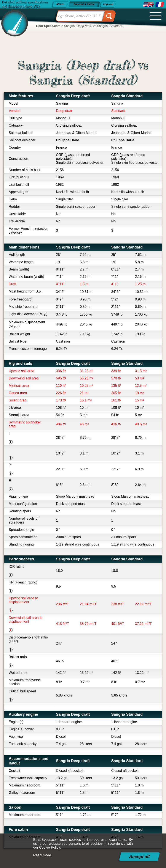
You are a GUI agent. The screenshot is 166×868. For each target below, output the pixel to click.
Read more (42, 855)
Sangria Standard (127, 96)
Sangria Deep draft (73, 96)
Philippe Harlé (68, 140)
